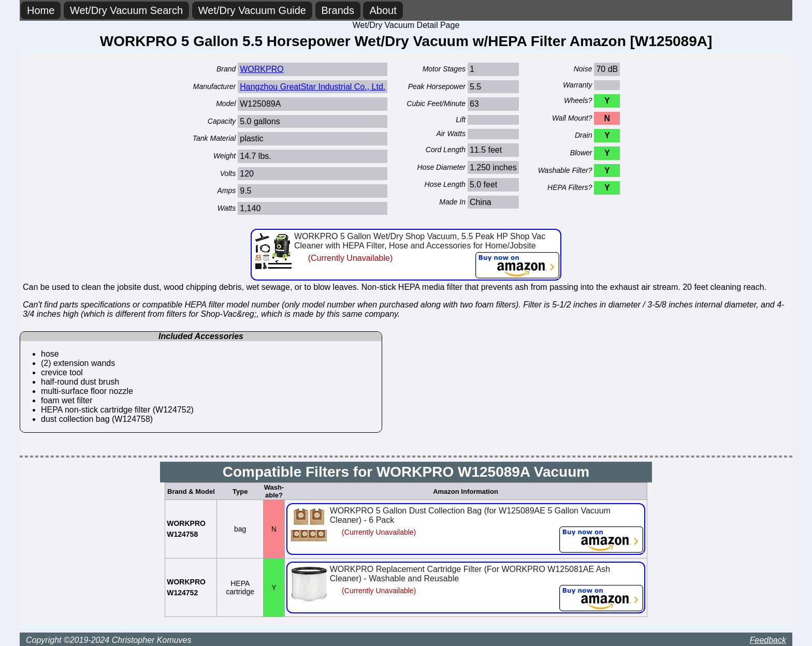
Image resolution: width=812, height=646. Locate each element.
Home (41, 10)
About (383, 10)
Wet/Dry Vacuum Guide (252, 10)
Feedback (768, 640)
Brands (338, 10)
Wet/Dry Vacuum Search (126, 10)
